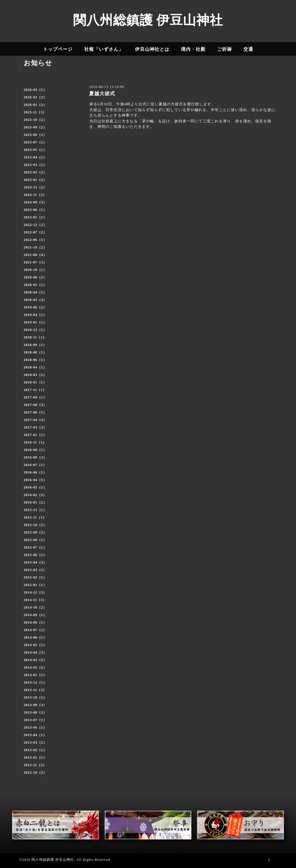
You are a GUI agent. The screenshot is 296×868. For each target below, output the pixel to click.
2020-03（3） (35, 300)
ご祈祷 (224, 49)
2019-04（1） (35, 315)
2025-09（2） (35, 127)
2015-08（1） (35, 540)
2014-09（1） (35, 615)
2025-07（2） (35, 142)
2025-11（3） (35, 112)
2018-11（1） (35, 337)
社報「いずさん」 (104, 49)
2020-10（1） (35, 270)
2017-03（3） (35, 427)
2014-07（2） (35, 630)
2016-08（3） (35, 457)
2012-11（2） (35, 765)
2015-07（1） (35, 547)
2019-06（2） (35, 307)
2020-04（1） (35, 292)
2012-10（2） (35, 772)
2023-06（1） (35, 210)
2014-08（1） (35, 622)
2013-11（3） (35, 690)
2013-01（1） (35, 757)
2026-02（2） (35, 97)
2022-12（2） (35, 225)
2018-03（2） (35, 375)
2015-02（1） (35, 577)
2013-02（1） (35, 750)
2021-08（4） (35, 255)
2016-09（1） (35, 450)
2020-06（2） (35, 277)
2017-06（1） (35, 412)
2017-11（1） (35, 390)
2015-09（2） (35, 532)
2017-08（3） (35, 405)
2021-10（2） (35, 247)
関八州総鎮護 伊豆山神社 (148, 20)
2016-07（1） (35, 465)
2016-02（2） (35, 495)
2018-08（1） (35, 352)
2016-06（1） (35, 472)
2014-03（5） (35, 660)
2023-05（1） (35, 217)
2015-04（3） (35, 562)
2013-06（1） (35, 727)
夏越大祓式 (102, 94)
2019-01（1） (35, 322)
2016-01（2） (35, 502)
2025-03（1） (35, 165)
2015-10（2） (35, 525)
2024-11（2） (35, 195)
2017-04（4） (35, 420)
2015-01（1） (35, 585)
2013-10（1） (35, 697)
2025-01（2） (35, 180)
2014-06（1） (35, 637)
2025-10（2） (35, 120)
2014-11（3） (35, 600)
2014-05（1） (35, 645)
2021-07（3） (35, 262)
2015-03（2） (35, 570)
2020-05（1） (35, 285)
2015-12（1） (35, 510)
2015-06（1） (35, 555)
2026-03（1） (35, 90)
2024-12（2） (35, 187)
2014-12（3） (35, 592)
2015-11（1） (35, 517)
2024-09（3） (35, 202)
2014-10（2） (35, 607)
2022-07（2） (35, 232)
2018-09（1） (35, 345)
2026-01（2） (35, 105)
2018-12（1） (35, 330)
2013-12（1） (35, 682)
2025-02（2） (35, 172)
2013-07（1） (35, 720)
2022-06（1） (35, 240)
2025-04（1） (35, 157)
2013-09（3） (35, 705)
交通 (248, 49)
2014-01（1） (35, 675)
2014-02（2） (35, 667)
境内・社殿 (193, 49)
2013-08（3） (35, 712)
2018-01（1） (35, 382)
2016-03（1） (35, 487)
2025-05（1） (35, 150)
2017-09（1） (35, 397)
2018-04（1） (35, 367)
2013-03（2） (35, 742)
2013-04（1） (35, 735)
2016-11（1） (35, 442)
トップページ (58, 49)
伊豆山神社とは (152, 49)
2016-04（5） (35, 480)
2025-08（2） (35, 135)
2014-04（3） (35, 652)
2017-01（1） (35, 435)
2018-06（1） (35, 360)
